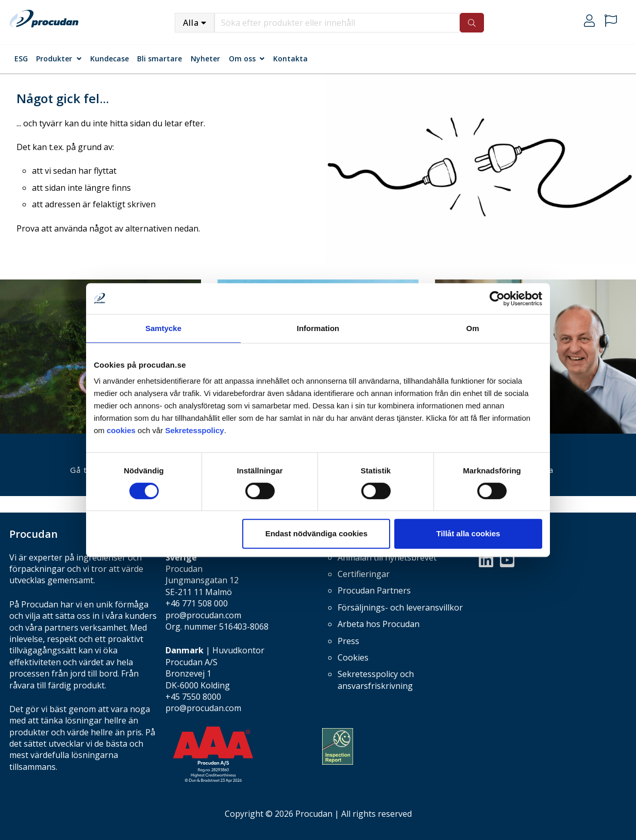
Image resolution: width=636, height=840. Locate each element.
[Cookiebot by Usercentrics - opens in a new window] (497, 299)
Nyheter (205, 59)
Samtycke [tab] (163, 328)
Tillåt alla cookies (468, 533)
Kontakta (290, 59)
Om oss (242, 59)
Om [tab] (472, 328)
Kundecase (110, 59)
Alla (191, 23)
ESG (21, 59)
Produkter (54, 59)
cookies (122, 430)
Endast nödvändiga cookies (316, 533)
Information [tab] (318, 328)
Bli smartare (160, 59)
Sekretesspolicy (194, 430)
